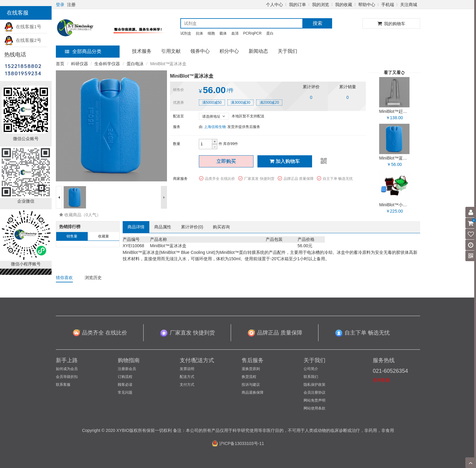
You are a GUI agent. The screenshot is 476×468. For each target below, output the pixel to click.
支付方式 (187, 385)
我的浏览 (321, 5)
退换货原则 (251, 369)
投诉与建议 (251, 385)
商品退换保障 (253, 392)
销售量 (72, 236)
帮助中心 (367, 5)
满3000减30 (240, 103)
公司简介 (311, 369)
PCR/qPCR (252, 33)
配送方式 (187, 377)
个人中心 (274, 5)
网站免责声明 (314, 400)
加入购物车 (285, 161)
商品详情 (136, 227)
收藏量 (104, 236)
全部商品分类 (83, 51)
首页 (60, 64)
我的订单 (297, 5)
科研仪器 (80, 64)
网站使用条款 (314, 408)
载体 (223, 33)
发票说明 (187, 369)
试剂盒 (186, 33)
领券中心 (200, 51)
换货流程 (249, 377)
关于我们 (287, 51)
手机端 (388, 5)
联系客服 (63, 385)
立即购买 (226, 161)
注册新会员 (127, 369)
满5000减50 (212, 103)
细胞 (211, 33)
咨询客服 (381, 380)
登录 (60, 5)
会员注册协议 (314, 392)
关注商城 (409, 5)
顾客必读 (125, 385)
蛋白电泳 (135, 64)
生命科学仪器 (107, 64)
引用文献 (171, 51)
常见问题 (125, 392)
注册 (71, 5)
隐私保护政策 (314, 385)
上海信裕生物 (215, 127)
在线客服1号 (23, 27)
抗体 (199, 33)
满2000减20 (269, 103)
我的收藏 (344, 5)
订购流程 (125, 377)
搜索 (318, 23)
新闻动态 (258, 51)
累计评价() (192, 227)
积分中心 (229, 51)
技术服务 (142, 51)
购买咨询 (221, 227)
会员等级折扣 (67, 377)
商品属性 (163, 227)
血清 (235, 33)
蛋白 (270, 33)
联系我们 (311, 377)
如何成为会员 (67, 369)
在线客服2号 (23, 40)
